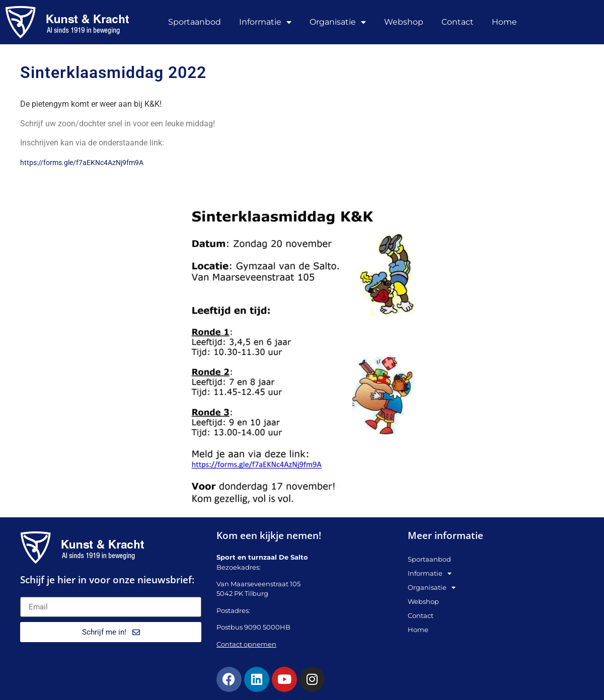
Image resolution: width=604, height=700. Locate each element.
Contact (458, 22)
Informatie (265, 22)
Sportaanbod (195, 22)
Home (504, 22)
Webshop (404, 22)
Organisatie (338, 22)
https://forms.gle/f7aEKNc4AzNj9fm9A (82, 163)
